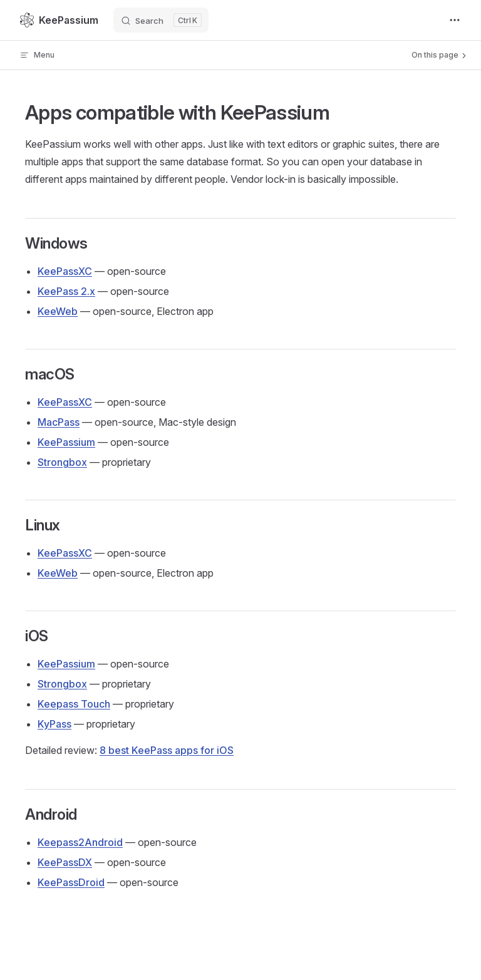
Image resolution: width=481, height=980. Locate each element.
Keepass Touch (74, 704)
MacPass (59, 422)
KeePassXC (65, 271)
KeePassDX (65, 862)
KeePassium (66, 442)
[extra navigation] (455, 20)
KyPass (54, 724)
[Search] (161, 20)
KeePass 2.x (66, 291)
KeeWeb (58, 311)
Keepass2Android (80, 842)
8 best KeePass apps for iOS (167, 750)
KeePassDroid (71, 882)
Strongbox (62, 462)
